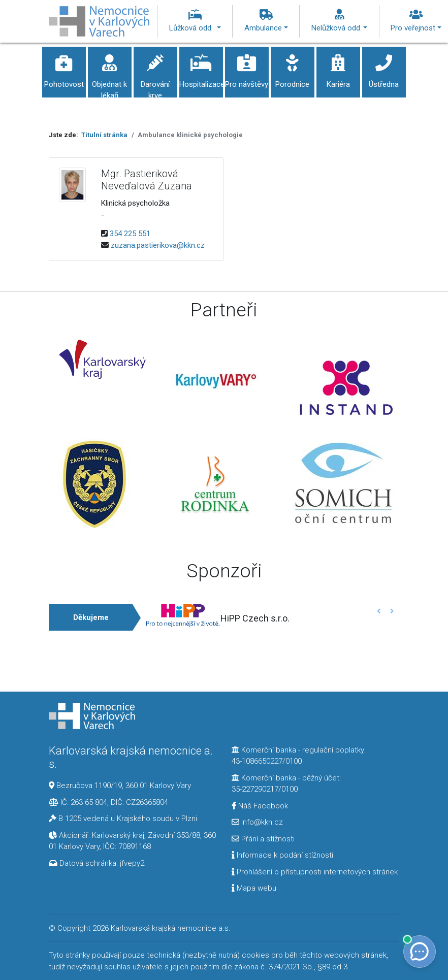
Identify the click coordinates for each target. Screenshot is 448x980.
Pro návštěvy (247, 68)
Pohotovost (64, 68)
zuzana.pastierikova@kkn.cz (158, 245)
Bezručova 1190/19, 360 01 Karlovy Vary (124, 786)
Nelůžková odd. (340, 21)
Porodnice (293, 68)
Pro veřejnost (416, 21)
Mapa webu (254, 888)
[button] (379, 611)
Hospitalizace (202, 68)
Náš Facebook (260, 806)
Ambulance (266, 21)
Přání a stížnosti (263, 839)
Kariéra (338, 68)
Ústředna (384, 68)
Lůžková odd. (195, 21)
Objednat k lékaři (110, 74)
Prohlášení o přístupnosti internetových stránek (315, 872)
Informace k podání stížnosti (282, 855)
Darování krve (155, 74)
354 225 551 (130, 234)
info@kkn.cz (257, 822)
